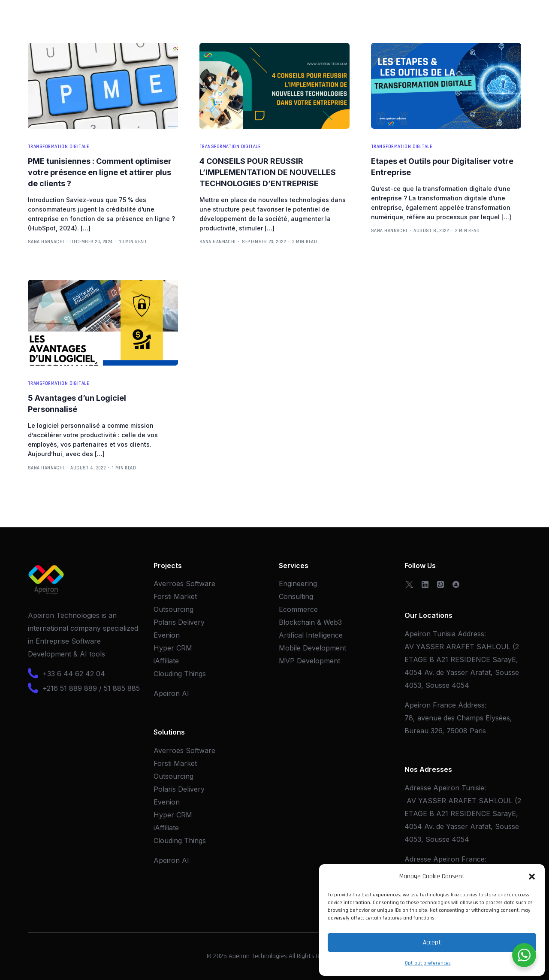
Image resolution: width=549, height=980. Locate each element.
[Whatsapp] (440, 584)
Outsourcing (173, 609)
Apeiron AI (171, 693)
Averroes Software (184, 584)
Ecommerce (298, 609)
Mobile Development (312, 648)
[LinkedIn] (425, 584)
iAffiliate (166, 661)
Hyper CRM (173, 648)
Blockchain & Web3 (310, 622)
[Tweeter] (409, 584)
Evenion (167, 635)
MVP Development (309, 661)
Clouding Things (180, 674)
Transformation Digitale (58, 147)
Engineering (298, 584)
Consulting (296, 596)
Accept (432, 942)
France (473, 859)
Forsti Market (175, 596)
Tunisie (473, 788)
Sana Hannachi (46, 242)
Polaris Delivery (179, 622)
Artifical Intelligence (311, 635)
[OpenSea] (456, 584)
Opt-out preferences (428, 963)
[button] (532, 877)
